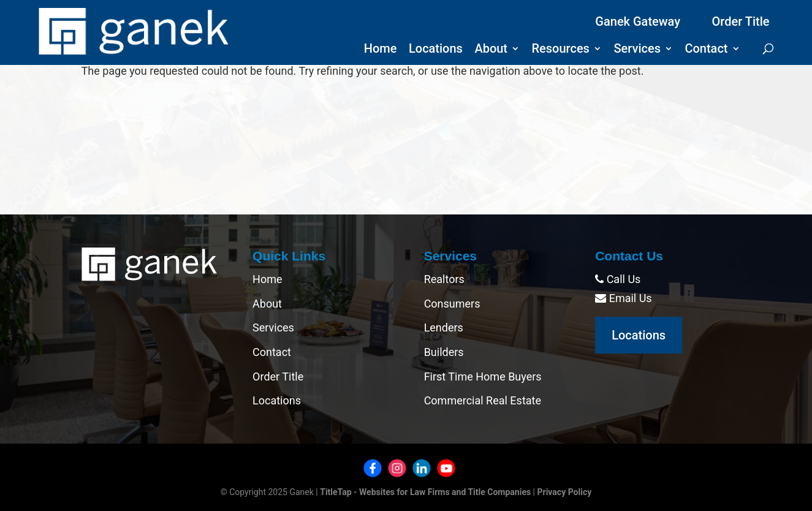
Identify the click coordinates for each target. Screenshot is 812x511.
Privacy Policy (565, 492)
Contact (706, 50)
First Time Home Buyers (483, 377)
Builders (444, 352)
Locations (436, 50)
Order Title (741, 21)
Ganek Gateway (638, 21)
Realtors (444, 279)
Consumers (452, 304)
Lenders (444, 327)
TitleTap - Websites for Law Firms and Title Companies (425, 492)
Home (381, 50)
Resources (561, 50)
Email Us (623, 298)
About (491, 50)
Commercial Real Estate (483, 400)
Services (637, 50)
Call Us (618, 279)
